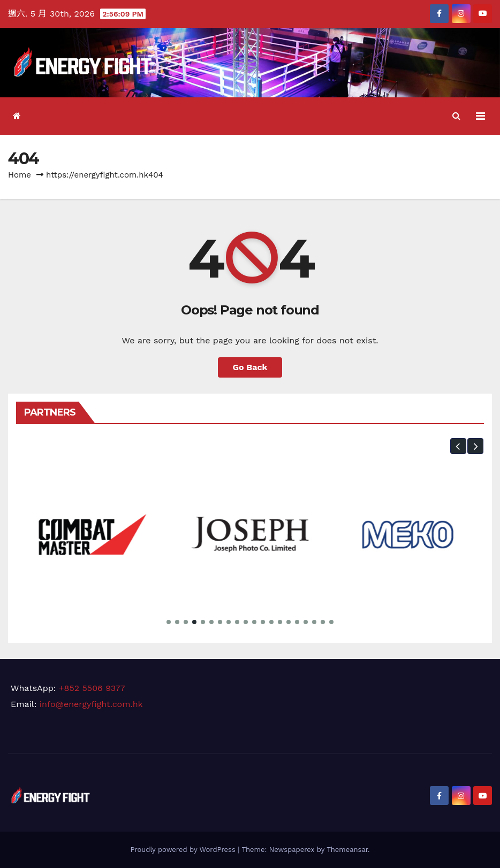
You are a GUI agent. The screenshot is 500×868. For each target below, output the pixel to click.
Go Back (250, 367)
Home (20, 175)
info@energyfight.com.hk (91, 704)
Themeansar (347, 850)
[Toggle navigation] (480, 116)
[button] (456, 116)
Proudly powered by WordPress (184, 850)
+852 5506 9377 (92, 688)
